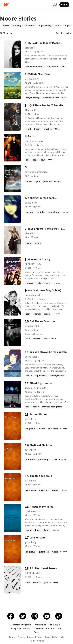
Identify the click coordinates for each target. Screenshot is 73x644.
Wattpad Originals (22, 625)
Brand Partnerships (45, 628)
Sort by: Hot (63, 33)
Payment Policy (35, 637)
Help (62, 637)
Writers (27, 628)
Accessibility (51, 637)
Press (37, 632)
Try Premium (40, 625)
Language (16, 628)
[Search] (55, 5)
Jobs (60, 628)
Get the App (54, 625)
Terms (12, 637)
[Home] (27, 5)
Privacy (21, 637)
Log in (64, 5)
